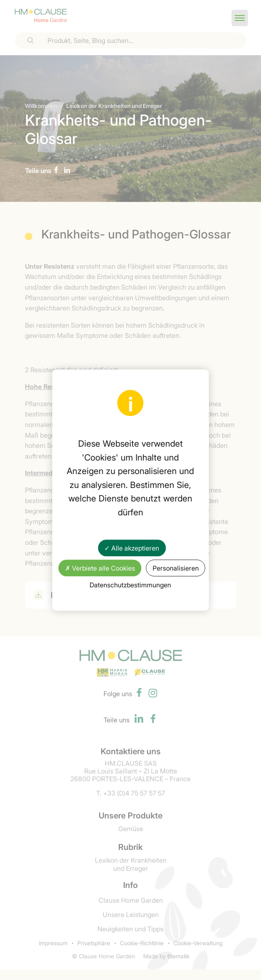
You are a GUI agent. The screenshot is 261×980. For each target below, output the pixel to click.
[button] (240, 18)
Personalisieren (176, 568)
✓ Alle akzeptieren (132, 548)
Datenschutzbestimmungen (130, 584)
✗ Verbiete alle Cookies (100, 568)
